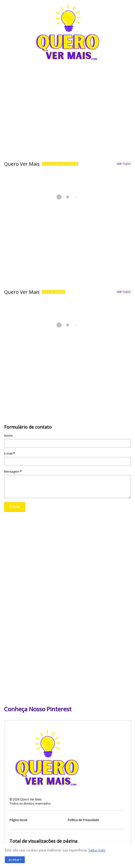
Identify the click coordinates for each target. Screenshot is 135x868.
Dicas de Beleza (54, 292)
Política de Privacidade (83, 824)
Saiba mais (97, 850)
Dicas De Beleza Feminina (60, 164)
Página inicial (18, 824)
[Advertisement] (68, 119)
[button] (15, 860)
